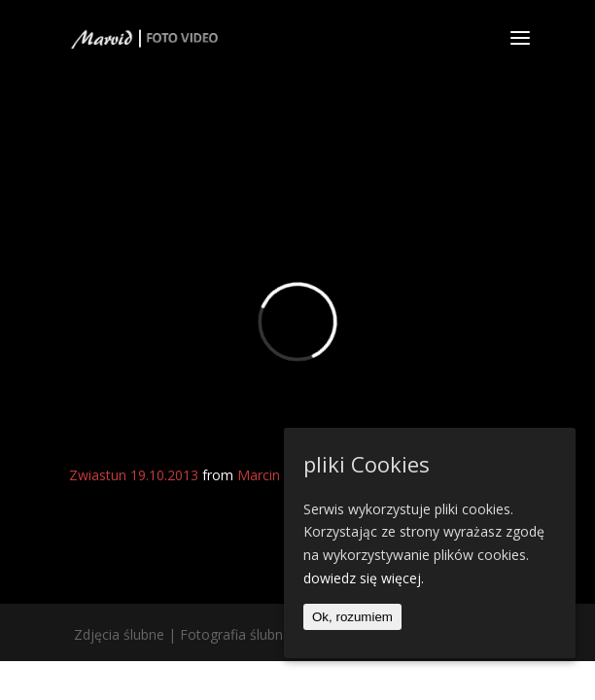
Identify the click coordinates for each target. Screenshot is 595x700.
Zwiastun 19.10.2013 (134, 475)
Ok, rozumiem (352, 617)
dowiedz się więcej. (364, 578)
